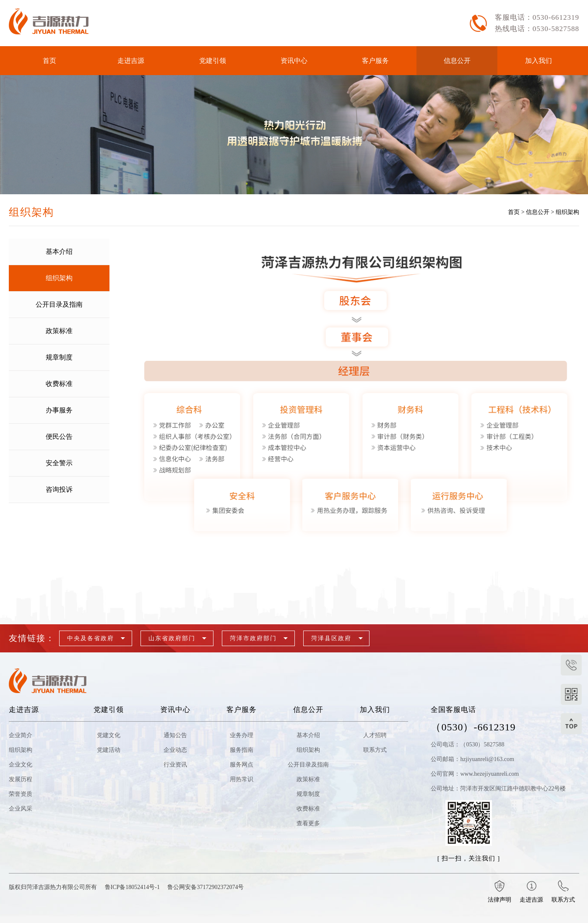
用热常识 (242, 779)
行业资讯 (175, 765)
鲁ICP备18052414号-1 (132, 887)
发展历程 (21, 779)
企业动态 (175, 750)
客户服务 (375, 61)
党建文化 (109, 735)
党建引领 (213, 61)
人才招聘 (375, 735)
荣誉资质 (21, 794)
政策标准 (308, 779)
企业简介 (21, 735)
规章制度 (308, 794)
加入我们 (539, 61)
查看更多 (308, 823)
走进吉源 (131, 61)
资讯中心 (294, 61)
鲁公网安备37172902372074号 (206, 887)
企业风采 (21, 809)
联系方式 (375, 750)
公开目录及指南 (308, 765)
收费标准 (308, 809)
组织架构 (567, 212)
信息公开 (457, 61)
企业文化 (21, 765)
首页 (49, 61)
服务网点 (242, 765)
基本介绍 (308, 735)
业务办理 (242, 735)
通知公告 (175, 735)
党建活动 (109, 750)
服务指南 (242, 750)
